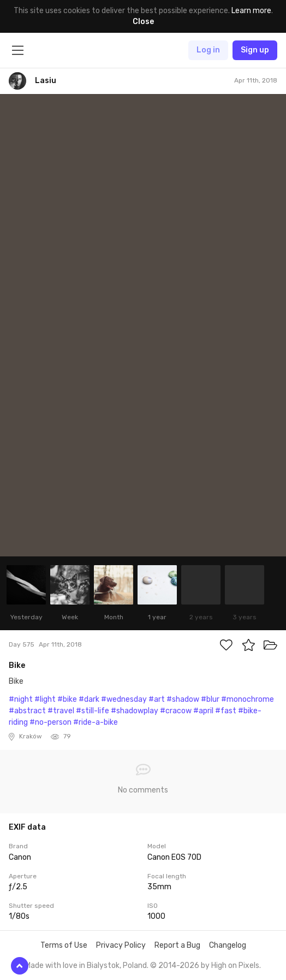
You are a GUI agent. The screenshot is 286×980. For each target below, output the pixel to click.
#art (157, 699)
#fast (226, 711)
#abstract (27, 711)
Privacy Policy (121, 945)
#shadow (183, 699)
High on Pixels (235, 966)
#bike (67, 699)
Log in (208, 50)
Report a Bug (177, 945)
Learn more (251, 11)
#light (45, 699)
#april (203, 711)
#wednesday (124, 699)
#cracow (176, 711)
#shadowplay (135, 711)
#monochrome (248, 699)
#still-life (93, 711)
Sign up (255, 50)
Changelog (228, 945)
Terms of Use (64, 945)
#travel (61, 711)
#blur (210, 699)
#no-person (50, 722)
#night (21, 699)
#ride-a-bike (96, 722)
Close (143, 22)
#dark (89, 699)
